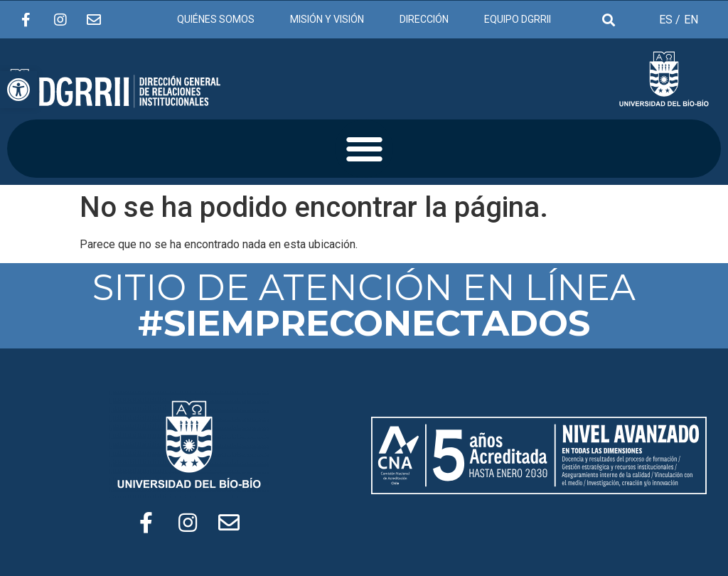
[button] (364, 149)
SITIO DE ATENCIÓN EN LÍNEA (364, 305)
